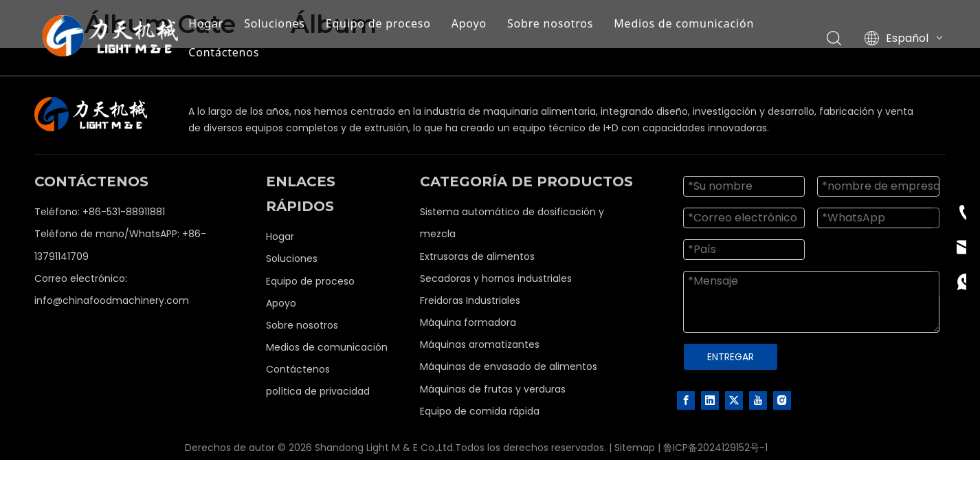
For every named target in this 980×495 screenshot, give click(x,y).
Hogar (206, 23)
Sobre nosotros (550, 23)
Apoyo (469, 23)
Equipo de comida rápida (480, 411)
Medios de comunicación (684, 23)
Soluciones (275, 23)
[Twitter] (734, 400)
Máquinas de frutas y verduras (493, 389)
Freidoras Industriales (470, 300)
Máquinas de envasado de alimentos (509, 366)
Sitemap (635, 448)
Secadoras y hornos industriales (496, 278)
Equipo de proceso (378, 23)
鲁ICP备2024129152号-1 (715, 448)
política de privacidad (318, 391)
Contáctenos (224, 52)
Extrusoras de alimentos (477, 256)
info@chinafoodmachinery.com (112, 300)
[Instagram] (782, 400)
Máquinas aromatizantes (480, 344)
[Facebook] (686, 400)
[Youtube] (758, 400)
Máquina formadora (468, 322)
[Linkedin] (710, 400)
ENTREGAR (731, 357)
